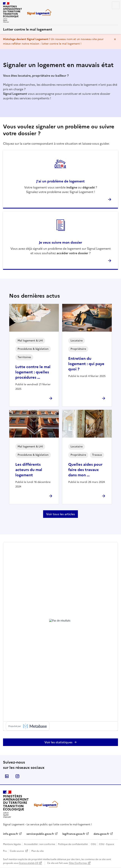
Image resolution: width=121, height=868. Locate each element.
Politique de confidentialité (73, 844)
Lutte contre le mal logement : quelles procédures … (33, 372)
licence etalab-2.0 (29, 863)
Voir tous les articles (60, 514)
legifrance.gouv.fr (74, 834)
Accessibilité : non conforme (40, 844)
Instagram (17, 776)
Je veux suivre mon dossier (60, 242)
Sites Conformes (78, 863)
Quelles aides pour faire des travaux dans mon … (85, 470)
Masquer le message (115, 39)
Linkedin (7, 776)
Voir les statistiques (58, 742)
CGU (94, 844)
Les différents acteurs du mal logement (29, 470)
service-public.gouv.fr (40, 834)
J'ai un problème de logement (60, 181)
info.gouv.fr (11, 834)
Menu (116, 5)
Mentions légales (12, 844)
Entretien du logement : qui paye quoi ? (86, 364)
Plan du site (38, 851)
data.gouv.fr (101, 834)
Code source (19, 851)
